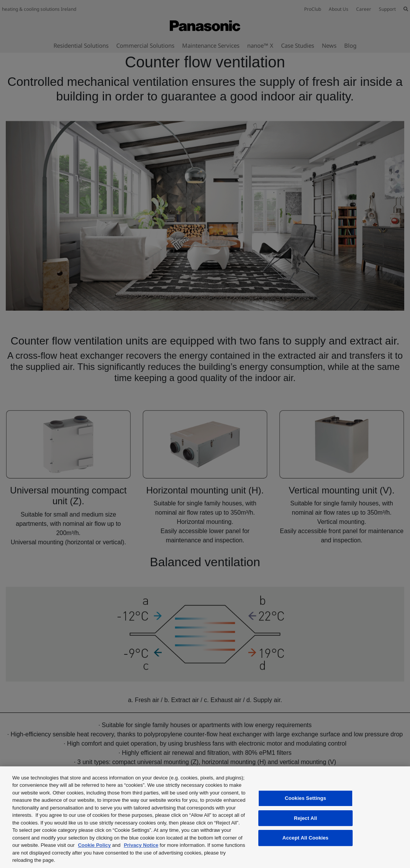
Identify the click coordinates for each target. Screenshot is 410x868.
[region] (205, 817)
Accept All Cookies (306, 838)
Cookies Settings (306, 798)
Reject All (305, 818)
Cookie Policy (94, 845)
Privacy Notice (141, 845)
